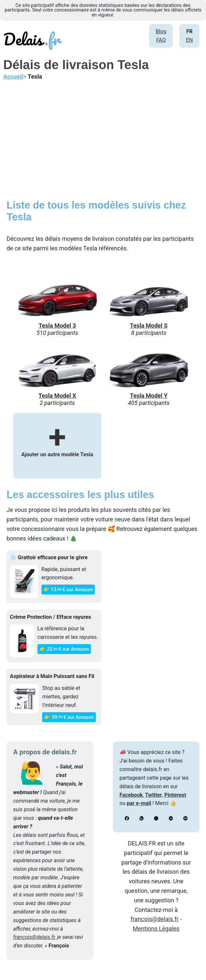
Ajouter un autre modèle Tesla (57, 445)
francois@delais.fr (34, 937)
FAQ (161, 40)
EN (189, 40)
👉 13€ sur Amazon (68, 590)
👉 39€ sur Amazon (69, 717)
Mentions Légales (156, 929)
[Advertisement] (103, 143)
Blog (161, 31)
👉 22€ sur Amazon (64, 649)
